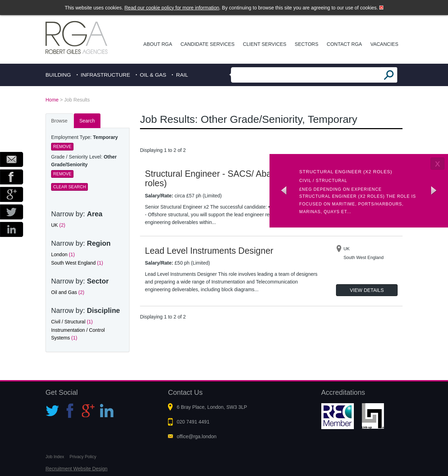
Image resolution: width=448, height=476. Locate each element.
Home (52, 100)
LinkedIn (12, 229)
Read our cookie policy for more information (172, 8)
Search (87, 121)
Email (12, 159)
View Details (367, 290)
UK (58, 225)
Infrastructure (106, 75)
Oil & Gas (153, 75)
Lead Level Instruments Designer (209, 251)
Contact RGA (345, 44)
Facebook (12, 177)
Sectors (306, 44)
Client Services (265, 44)
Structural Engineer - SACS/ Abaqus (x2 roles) (222, 178)
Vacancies (384, 44)
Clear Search (69, 187)
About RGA (158, 44)
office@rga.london (197, 436)
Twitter (12, 212)
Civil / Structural (72, 322)
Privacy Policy (83, 457)
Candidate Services (208, 44)
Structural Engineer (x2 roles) (346, 172)
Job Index (55, 457)
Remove (62, 147)
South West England (77, 263)
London (63, 254)
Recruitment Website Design (76, 469)
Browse (59, 121)
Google (12, 194)
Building (58, 75)
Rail (182, 75)
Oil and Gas (68, 292)
